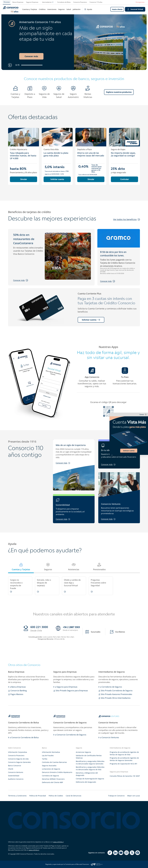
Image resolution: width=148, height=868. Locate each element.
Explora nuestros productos (119, 92)
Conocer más (31, 56)
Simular (24, 179)
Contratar (125, 179)
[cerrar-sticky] (129, 415)
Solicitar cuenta (57, 179)
